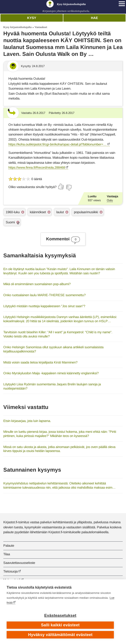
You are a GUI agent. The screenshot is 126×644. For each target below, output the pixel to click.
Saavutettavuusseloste (19, 563)
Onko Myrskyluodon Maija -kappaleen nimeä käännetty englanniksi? (51, 373)
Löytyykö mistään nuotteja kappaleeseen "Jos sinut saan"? (44, 306)
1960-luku (13, 212)
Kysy (32, 18)
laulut (60, 212)
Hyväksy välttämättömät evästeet (60, 635)
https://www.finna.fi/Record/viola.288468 (37, 167)
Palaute (9, 545)
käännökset (38, 212)
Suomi (10, 222)
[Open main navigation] (122, 4)
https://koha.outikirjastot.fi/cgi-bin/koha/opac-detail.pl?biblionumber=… (57, 144)
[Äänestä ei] (69, 188)
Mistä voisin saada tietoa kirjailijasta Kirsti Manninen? (40, 362)
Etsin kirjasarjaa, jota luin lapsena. (27, 421)
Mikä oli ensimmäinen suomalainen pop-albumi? (37, 284)
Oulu (110, 200)
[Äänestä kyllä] (61, 186)
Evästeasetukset (60, 616)
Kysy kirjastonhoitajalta (17, 27)
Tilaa (7, 554)
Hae (94, 18)
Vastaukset (41, 27)
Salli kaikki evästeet (60, 625)
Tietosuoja (10, 571)
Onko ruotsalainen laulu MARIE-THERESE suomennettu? (44, 295)
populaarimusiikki (86, 212)
